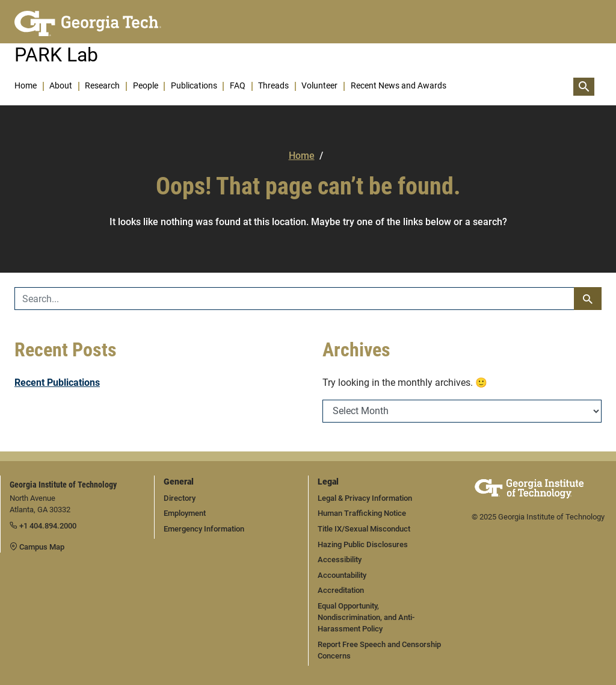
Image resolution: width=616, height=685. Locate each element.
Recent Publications (57, 383)
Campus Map (37, 547)
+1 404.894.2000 (43, 526)
